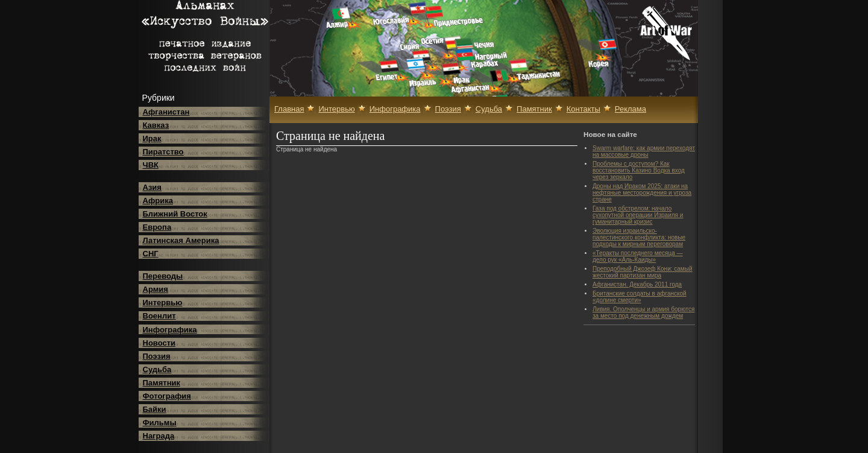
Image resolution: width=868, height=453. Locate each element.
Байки (155, 409)
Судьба (157, 369)
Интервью (163, 303)
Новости (159, 343)
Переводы (163, 276)
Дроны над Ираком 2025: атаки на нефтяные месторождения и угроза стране (642, 193)
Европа (157, 227)
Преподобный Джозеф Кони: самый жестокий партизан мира (642, 272)
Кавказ (156, 125)
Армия (156, 289)
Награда (159, 436)
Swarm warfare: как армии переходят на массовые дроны (644, 151)
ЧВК (151, 165)
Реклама (631, 109)
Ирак (152, 138)
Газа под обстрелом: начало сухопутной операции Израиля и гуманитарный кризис (638, 215)
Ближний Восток (175, 214)
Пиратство (163, 152)
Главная (289, 109)
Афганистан (166, 112)
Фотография (167, 396)
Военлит (159, 316)
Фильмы (160, 423)
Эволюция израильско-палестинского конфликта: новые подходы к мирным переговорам (639, 237)
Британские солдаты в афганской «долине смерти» (640, 297)
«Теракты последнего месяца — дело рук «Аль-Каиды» (638, 256)
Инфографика (170, 330)
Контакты (583, 109)
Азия (152, 187)
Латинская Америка (181, 240)
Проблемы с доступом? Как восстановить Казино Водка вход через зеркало (639, 170)
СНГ (151, 254)
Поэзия (157, 356)
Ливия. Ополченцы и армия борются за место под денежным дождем (643, 312)
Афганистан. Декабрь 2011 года (637, 284)
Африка (158, 201)
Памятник (162, 383)
